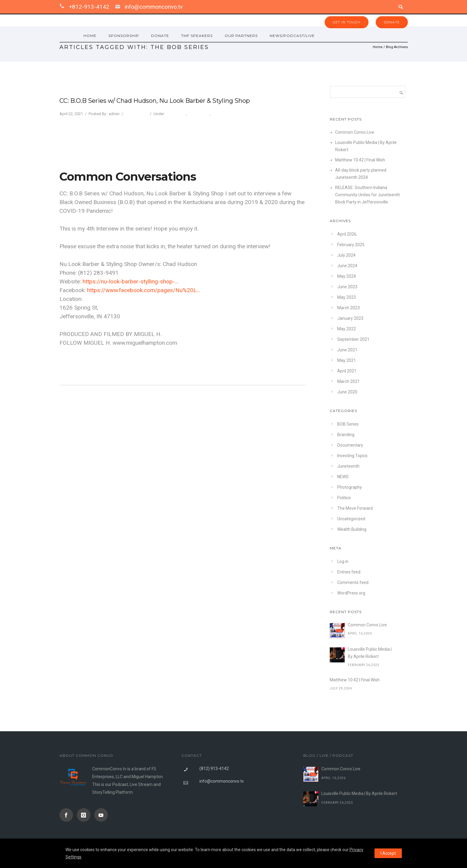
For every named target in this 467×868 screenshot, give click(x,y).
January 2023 (350, 318)
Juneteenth (348, 466)
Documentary (350, 445)
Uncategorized (351, 519)
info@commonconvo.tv (154, 7)
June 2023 (347, 287)
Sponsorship (124, 36)
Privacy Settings (242, 151)
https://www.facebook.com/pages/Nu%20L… (144, 290)
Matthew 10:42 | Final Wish (360, 160)
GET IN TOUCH (347, 22)
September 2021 (353, 339)
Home (378, 47)
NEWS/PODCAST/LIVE (292, 36)
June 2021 (347, 350)
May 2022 (347, 329)
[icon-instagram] (85, 815)
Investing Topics (352, 456)
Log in (343, 561)
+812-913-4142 (89, 7)
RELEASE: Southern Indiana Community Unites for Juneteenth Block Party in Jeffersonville (368, 195)
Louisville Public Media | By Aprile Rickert (370, 653)
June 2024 (347, 266)
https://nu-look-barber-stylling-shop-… (130, 281)
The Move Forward (227, 114)
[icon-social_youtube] (101, 815)
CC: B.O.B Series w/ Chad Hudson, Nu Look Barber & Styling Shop (155, 101)
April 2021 (347, 371)
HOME (90, 36)
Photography (199, 114)
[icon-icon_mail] (119, 7)
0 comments (136, 114)
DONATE (392, 22)
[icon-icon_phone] (63, 7)
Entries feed (349, 572)
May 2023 (347, 297)
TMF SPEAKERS (197, 36)
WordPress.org (351, 593)
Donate (160, 36)
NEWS (343, 477)
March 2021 (349, 381)
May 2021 (347, 360)
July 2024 (346, 255)
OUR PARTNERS (241, 36)
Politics (344, 498)
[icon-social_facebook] (68, 815)
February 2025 (351, 245)
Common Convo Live (355, 132)
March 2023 (349, 308)
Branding (346, 435)
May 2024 (347, 276)
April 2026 (347, 234)
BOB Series (176, 114)
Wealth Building (352, 529)
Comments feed (353, 582)
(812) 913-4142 (214, 769)
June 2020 (347, 392)
